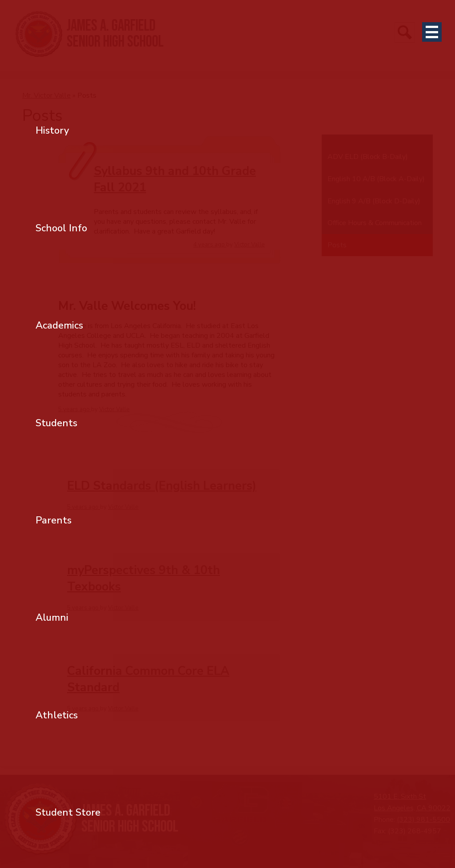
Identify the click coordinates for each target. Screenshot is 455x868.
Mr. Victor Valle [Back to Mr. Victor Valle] (46, 95)
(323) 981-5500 (423, 820)
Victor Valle (249, 245)
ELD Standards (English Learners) (162, 486)
